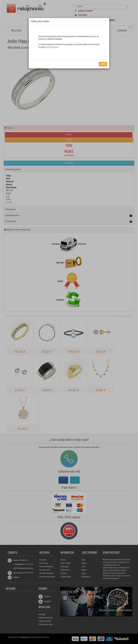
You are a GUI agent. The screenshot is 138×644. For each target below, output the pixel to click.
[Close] (106, 21)
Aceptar (103, 64)
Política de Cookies (52, 47)
